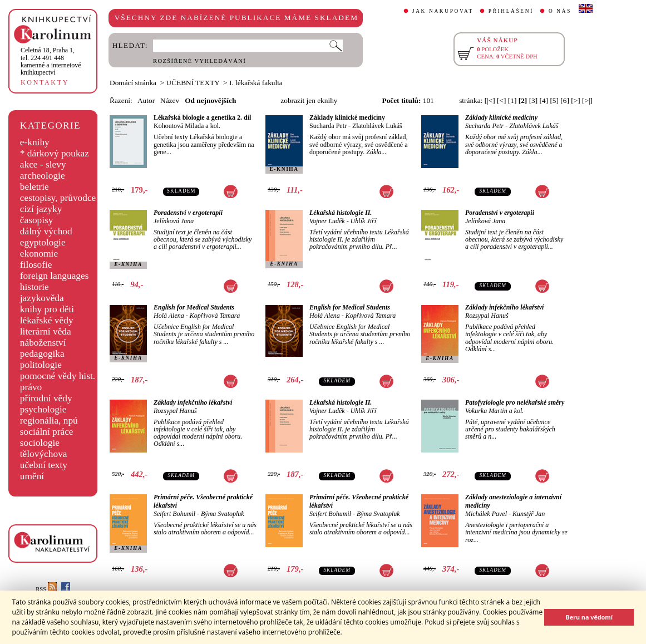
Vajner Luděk (327, 221)
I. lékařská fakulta (256, 83)
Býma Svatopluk (223, 514)
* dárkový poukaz (55, 153)
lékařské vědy (47, 320)
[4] (544, 100)
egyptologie (43, 242)
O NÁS (560, 11)
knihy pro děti (47, 309)
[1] (512, 100)
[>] (575, 100)
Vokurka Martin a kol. (494, 411)
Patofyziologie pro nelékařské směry (515, 402)
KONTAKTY (45, 82)
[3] (534, 100)
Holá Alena (169, 316)
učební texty (44, 465)
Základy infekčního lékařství (504, 307)
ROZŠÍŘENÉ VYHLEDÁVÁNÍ (199, 61)
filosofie (36, 265)
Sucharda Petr (328, 126)
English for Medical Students (194, 307)
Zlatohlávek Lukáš (377, 126)
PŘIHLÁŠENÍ (511, 11)
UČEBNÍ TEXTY (193, 83)
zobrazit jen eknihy (309, 100)
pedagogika (42, 354)
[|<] (490, 100)
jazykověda (42, 298)
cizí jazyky (41, 209)
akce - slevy (43, 164)
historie (34, 287)
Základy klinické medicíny (347, 117)
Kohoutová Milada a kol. (187, 126)
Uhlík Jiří (363, 221)
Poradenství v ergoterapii (188, 213)
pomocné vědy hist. (58, 376)
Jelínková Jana (174, 221)
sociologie (40, 443)
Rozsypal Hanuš (487, 316)
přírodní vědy (46, 398)
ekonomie (39, 254)
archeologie (43, 176)
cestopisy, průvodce (58, 198)
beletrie (34, 187)
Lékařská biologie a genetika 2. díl (202, 117)
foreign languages (55, 276)
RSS (46, 589)
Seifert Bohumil (174, 514)
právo (31, 387)
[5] (554, 100)
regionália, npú (49, 421)
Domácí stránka (133, 83)
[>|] (587, 100)
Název (170, 100)
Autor (146, 100)
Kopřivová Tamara (215, 316)
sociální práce (47, 432)
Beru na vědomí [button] (589, 617)
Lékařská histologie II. (341, 213)
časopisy (37, 220)
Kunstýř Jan (529, 514)
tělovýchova (44, 454)
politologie (41, 365)
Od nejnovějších (210, 100)
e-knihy (35, 142)
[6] (565, 100)
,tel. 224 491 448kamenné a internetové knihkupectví (51, 61)
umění (32, 476)
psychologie (43, 409)
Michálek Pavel (486, 514)
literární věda (46, 331)
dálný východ (46, 231)
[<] (501, 100)
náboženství (43, 343)
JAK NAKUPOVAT (443, 11)
